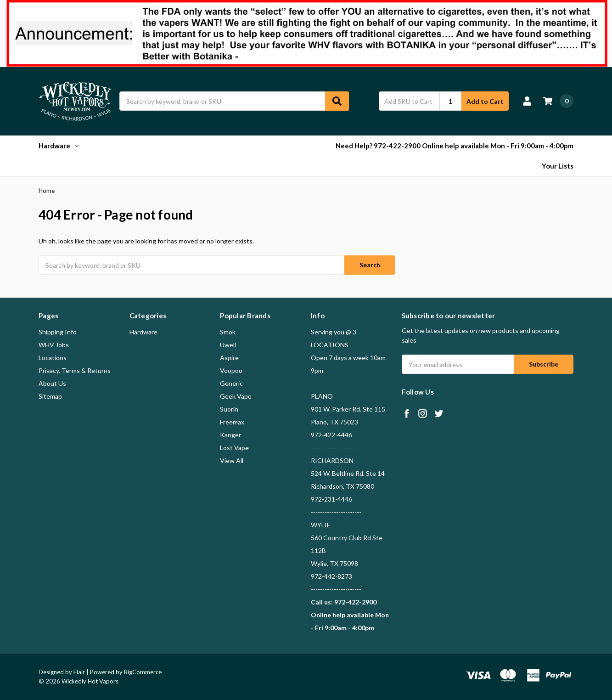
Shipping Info (58, 332)
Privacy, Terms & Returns (75, 370)
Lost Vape (234, 448)
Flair (79, 672)
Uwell (228, 345)
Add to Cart (485, 101)
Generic (231, 383)
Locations (53, 358)
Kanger (230, 435)
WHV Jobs (54, 345)
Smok (228, 332)
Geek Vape (236, 396)
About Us (52, 383)
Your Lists (558, 166)
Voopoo (231, 370)
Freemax (232, 422)
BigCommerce (143, 672)
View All (232, 460)
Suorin (229, 409)
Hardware (59, 146)
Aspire (229, 358)
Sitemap (50, 396)
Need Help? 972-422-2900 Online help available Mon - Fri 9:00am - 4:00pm (455, 146)
